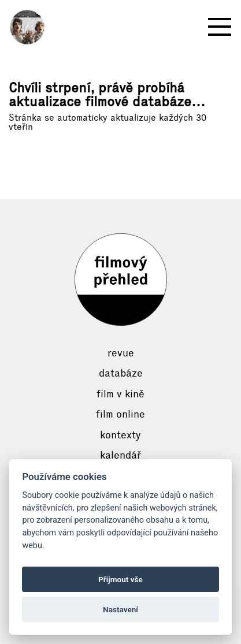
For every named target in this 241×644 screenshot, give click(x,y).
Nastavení (120, 609)
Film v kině (120, 394)
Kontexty (120, 435)
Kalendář (120, 455)
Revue (121, 353)
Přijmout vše (120, 579)
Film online (120, 414)
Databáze (121, 373)
